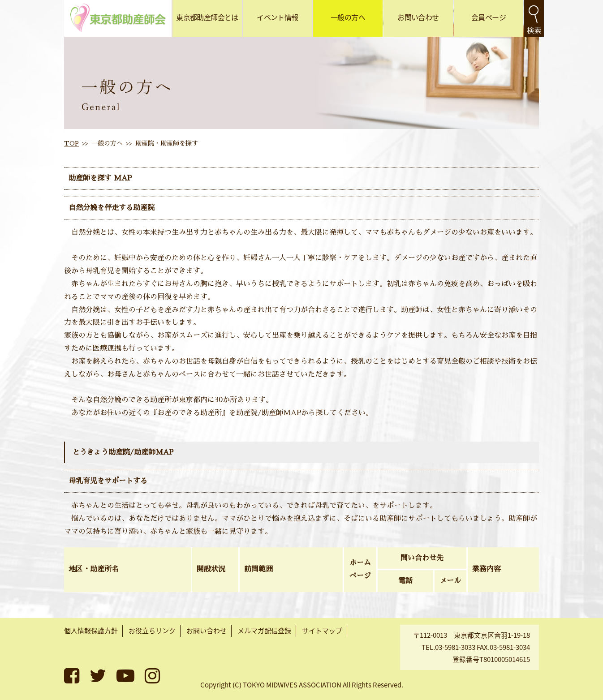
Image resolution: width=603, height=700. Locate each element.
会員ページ (489, 17)
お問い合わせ (418, 17)
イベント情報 (277, 17)
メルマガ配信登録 (264, 631)
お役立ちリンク (152, 631)
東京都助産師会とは (207, 17)
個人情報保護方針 (91, 631)
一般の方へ (348, 17)
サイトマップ (322, 631)
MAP (122, 178)
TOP (71, 143)
